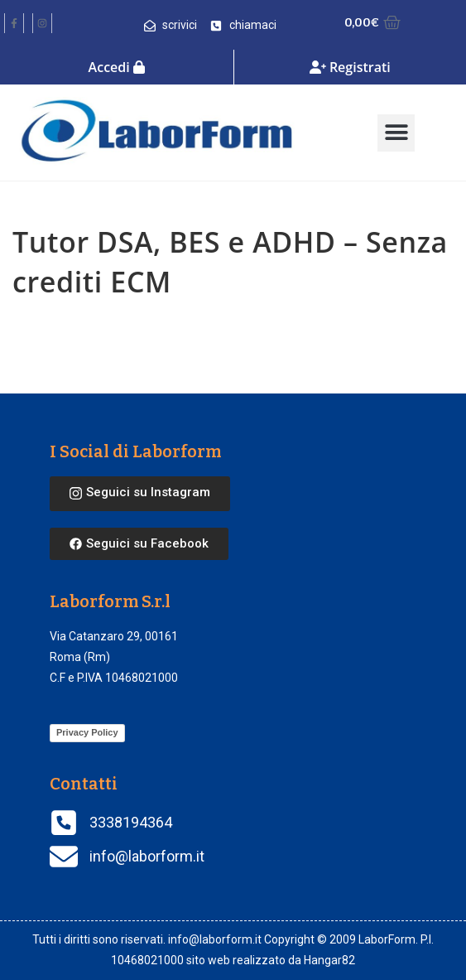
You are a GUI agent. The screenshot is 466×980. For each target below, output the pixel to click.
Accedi (117, 67)
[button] (396, 133)
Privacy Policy (87, 732)
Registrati (350, 67)
